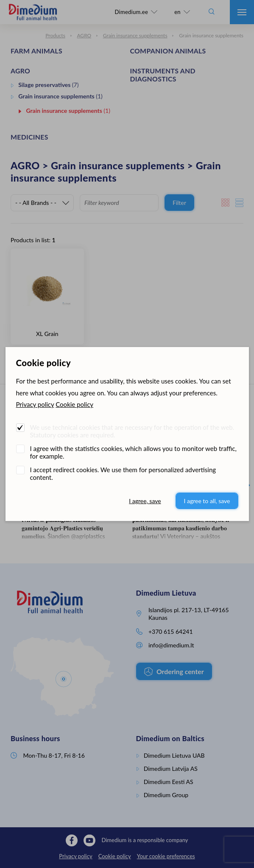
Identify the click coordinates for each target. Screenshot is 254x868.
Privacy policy (35, 404)
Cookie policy (74, 404)
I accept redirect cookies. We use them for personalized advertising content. (123, 473)
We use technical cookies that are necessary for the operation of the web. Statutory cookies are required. (132, 431)
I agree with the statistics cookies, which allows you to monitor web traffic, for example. (133, 452)
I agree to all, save (207, 501)
